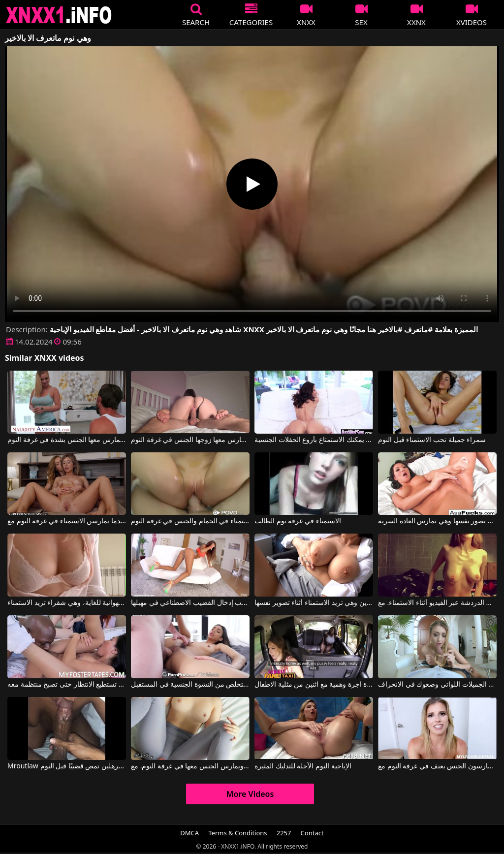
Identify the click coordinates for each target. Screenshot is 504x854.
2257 (284, 833)
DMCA (189, 833)
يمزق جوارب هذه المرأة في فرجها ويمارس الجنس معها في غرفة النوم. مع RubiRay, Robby (190, 766)
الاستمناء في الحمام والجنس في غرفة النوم (190, 521)
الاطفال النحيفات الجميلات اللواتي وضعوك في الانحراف (437, 685)
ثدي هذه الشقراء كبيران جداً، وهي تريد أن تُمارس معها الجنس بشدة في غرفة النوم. (67, 440)
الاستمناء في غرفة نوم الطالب (298, 521)
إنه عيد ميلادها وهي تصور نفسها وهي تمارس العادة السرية (437, 521)
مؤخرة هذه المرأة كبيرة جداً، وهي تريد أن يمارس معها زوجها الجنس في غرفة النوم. (190, 440)
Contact (312, 833)
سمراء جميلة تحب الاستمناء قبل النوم (432, 440)
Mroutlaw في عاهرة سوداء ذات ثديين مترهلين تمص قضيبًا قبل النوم (67, 766)
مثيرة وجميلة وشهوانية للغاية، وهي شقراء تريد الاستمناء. (67, 603)
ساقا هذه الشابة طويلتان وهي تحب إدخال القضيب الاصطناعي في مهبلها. (190, 603)
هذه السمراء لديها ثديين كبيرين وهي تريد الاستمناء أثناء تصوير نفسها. (314, 603)
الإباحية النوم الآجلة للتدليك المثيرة (303, 766)
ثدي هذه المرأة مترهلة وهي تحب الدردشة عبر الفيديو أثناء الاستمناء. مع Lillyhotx (437, 603)
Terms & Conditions (237, 833)
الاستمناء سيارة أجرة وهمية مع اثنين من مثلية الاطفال (314, 685)
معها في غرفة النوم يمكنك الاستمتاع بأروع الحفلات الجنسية (314, 440)
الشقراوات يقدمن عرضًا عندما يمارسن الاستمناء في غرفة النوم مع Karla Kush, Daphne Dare (67, 521)
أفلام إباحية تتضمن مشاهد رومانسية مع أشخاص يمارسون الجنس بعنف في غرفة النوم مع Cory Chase (437, 766)
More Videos (250, 794)
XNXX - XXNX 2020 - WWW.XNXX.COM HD (59, 15)
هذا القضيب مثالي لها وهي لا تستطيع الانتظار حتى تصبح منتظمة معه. (67, 685)
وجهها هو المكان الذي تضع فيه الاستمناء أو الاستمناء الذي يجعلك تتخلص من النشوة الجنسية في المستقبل (190, 685)
